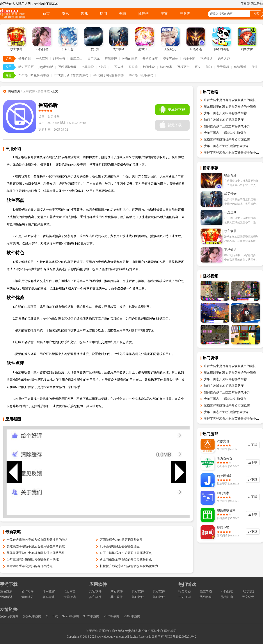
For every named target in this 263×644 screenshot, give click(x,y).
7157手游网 (111, 616)
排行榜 (143, 14)
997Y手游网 (91, 616)
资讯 (65, 14)
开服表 (185, 14)
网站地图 (170, 631)
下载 (254, 445)
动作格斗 (27, 591)
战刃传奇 (59, 59)
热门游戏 (187, 584)
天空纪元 (94, 59)
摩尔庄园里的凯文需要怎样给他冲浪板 (230, 107)
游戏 (84, 14)
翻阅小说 (149, 67)
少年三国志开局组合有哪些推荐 (225, 113)
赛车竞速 (49, 597)
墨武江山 (76, 59)
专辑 (123, 14)
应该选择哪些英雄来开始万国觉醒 (227, 139)
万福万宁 (183, 67)
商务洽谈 (118, 631)
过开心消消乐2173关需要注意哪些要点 (126, 553)
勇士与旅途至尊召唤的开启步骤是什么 (126, 560)
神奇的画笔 (130, 59)
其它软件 (95, 591)
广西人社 (117, 67)
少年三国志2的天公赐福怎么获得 (226, 146)
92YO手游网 (71, 616)
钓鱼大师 (224, 59)
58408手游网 (132, 616)
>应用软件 (28, 91)
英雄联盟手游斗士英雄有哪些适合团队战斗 (36, 553)
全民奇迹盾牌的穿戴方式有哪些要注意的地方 (37, 540)
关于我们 (92, 631)
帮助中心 (157, 631)
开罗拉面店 (150, 59)
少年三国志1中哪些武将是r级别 (225, 133)
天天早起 (223, 67)
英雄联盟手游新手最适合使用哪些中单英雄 (36, 546)
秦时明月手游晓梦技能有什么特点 (30, 566)
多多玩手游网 (9, 616)
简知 (209, 67)
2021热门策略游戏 (141, 75)
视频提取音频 (67, 67)
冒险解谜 (6, 597)
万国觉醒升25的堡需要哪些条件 (121, 540)
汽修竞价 (88, 67)
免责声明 (131, 631)
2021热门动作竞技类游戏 (71, 75)
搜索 (256, 14)
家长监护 (144, 631)
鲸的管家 (166, 67)
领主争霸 (189, 59)
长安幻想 (25, 59)
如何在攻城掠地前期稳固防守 (224, 120)
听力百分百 (26, 67)
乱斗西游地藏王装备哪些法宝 (120, 546)
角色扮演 (6, 591)
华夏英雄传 (171, 59)
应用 (103, 14)
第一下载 (52, 616)
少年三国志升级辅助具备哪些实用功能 (33, 560)
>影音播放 (43, 91)
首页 (46, 14)
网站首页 (14, 91)
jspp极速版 (46, 67)
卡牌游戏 (70, 597)
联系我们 (105, 631)
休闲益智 (49, 591)
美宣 (164, 14)
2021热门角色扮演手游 (34, 75)
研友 (198, 67)
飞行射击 (70, 591)
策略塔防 (27, 597)
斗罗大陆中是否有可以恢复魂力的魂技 (230, 100)
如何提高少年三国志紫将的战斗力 (227, 126)
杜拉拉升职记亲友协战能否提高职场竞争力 (129, 566)
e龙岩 (103, 67)
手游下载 (9, 584)
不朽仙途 (206, 59)
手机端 (245, 4)
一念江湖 (42, 59)
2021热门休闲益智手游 (108, 75)
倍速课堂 (240, 67)
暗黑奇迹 (111, 59)
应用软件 (98, 584)
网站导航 (257, 4)
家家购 (133, 67)
